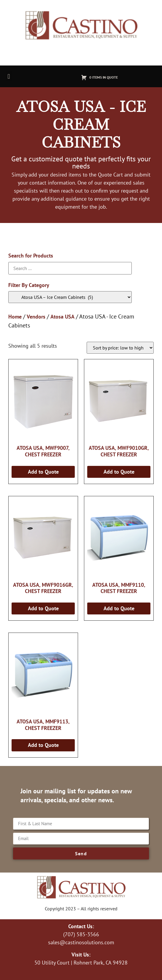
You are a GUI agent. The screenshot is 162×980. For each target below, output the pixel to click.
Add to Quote (43, 472)
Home (15, 317)
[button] (9, 76)
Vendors (36, 317)
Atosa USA (62, 317)
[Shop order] (120, 348)
